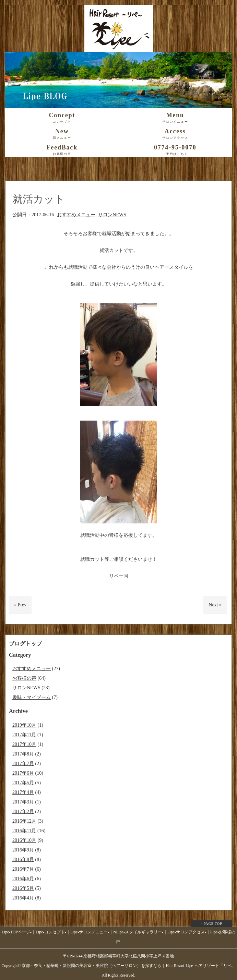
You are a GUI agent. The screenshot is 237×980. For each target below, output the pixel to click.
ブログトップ (25, 644)
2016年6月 (23, 879)
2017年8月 (23, 754)
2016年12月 (24, 821)
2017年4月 (23, 792)
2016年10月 (24, 840)
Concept (62, 118)
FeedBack (62, 150)
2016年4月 (23, 898)
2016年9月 (23, 850)
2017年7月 (23, 764)
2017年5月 (23, 783)
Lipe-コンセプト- (51, 932)
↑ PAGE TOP (211, 924)
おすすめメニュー (76, 215)
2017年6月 (23, 773)
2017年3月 (23, 802)
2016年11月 (24, 831)
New (62, 134)
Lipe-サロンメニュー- (90, 932)
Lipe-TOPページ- (17, 932)
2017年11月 (24, 735)
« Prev (20, 605)
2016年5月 (23, 888)
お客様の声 (24, 678)
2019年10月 (24, 725)
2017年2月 (23, 812)
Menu (175, 118)
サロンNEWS (112, 215)
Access (175, 134)
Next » (215, 605)
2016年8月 (23, 860)
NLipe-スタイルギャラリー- (138, 932)
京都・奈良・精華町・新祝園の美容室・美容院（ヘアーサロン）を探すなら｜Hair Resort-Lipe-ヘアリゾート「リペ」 (128, 966)
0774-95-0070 (175, 150)
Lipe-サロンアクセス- (187, 932)
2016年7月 (23, 869)
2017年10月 (24, 744)
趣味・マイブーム (32, 697)
